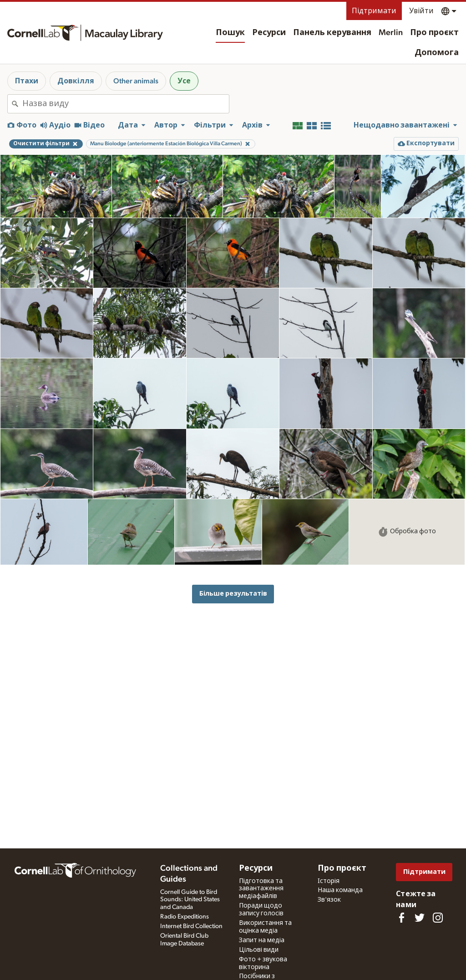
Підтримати (374, 11)
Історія (329, 881)
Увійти (421, 11)
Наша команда (340, 890)
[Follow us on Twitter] (420, 918)
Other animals (136, 81)
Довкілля (76, 81)
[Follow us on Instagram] (438, 918)
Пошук (230, 33)
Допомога (437, 53)
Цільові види (259, 950)
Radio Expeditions (185, 917)
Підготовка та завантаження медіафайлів (261, 889)
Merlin (391, 33)
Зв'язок (329, 900)
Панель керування (332, 33)
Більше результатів (233, 594)
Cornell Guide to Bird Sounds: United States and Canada (190, 900)
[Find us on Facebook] (401, 918)
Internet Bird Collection (191, 926)
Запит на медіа (262, 940)
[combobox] (126, 104)
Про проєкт (434, 33)
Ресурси (269, 33)
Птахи (27, 81)
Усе (184, 81)
